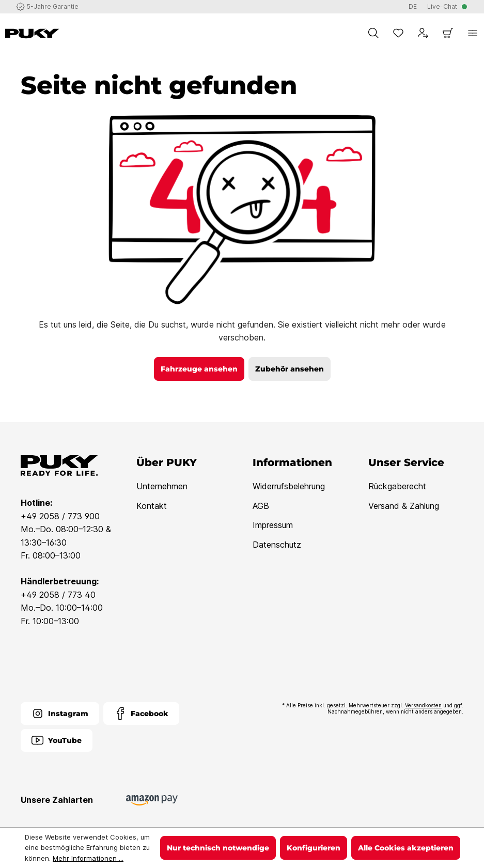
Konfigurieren (314, 848)
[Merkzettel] (398, 33)
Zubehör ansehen (290, 369)
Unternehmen (162, 486)
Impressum (273, 525)
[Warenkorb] (448, 33)
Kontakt (152, 506)
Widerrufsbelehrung (289, 486)
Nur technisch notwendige (218, 848)
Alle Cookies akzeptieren (406, 848)
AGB (261, 506)
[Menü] (473, 33)
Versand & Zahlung (404, 506)
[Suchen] (373, 33)
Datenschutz (277, 545)
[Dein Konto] (423, 33)
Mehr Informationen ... (88, 858)
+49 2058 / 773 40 (58, 595)
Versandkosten (423, 705)
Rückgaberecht (397, 486)
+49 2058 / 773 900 (60, 516)
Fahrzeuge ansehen (199, 369)
